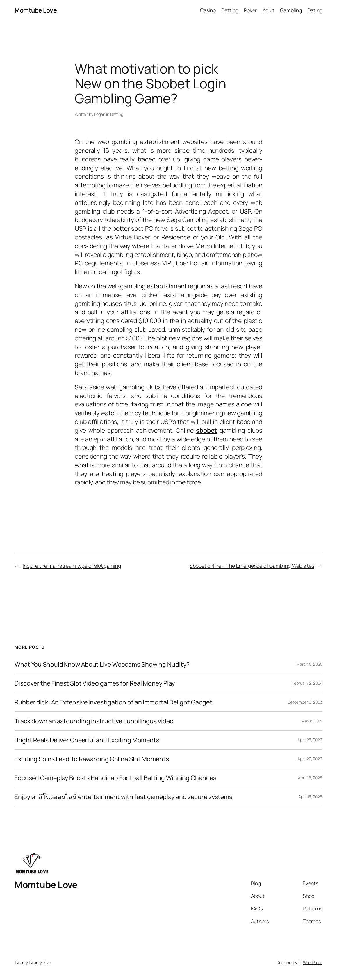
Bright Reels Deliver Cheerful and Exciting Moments (87, 740)
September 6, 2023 (305, 702)
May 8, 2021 (312, 721)
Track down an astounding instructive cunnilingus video (94, 721)
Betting (117, 114)
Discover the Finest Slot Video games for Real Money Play (95, 683)
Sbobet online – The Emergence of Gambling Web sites (252, 566)
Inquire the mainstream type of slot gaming (72, 566)
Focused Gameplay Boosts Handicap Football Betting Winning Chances (115, 778)
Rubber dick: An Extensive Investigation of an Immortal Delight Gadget (113, 702)
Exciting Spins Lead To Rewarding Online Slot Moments (92, 759)
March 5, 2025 (309, 664)
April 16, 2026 (310, 778)
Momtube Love (36, 10)
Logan (100, 114)
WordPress (313, 962)
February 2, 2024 (307, 683)
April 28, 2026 (310, 740)
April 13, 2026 (310, 797)
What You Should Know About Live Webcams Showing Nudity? (102, 664)
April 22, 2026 (310, 759)
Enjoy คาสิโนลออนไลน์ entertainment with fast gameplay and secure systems (123, 797)
